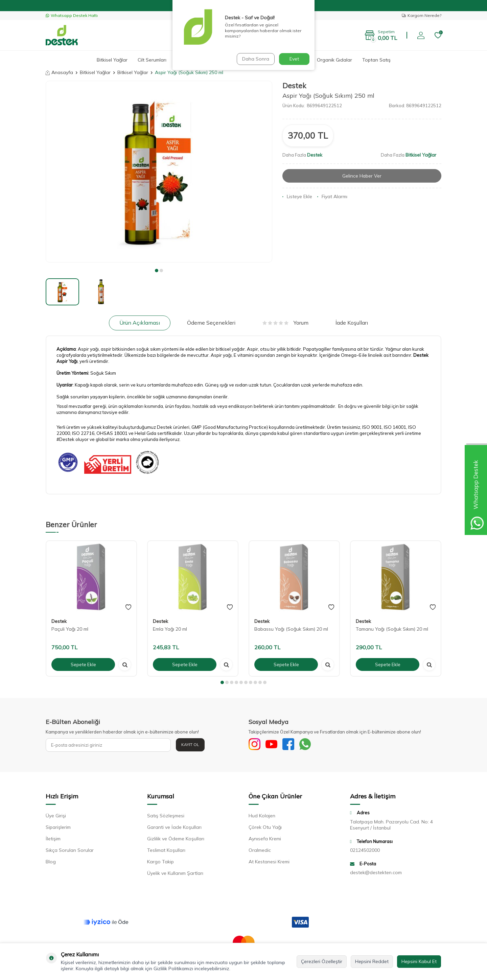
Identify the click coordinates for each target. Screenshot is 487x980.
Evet (294, 59)
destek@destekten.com (376, 874)
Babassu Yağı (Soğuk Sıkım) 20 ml (291, 629)
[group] (159, 171)
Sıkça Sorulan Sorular (70, 852)
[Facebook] (293, 745)
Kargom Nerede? (422, 15)
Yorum (285, 323)
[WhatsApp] (311, 745)
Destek (294, 86)
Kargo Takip (160, 863)
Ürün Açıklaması (140, 323)
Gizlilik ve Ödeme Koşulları (176, 840)
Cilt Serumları (152, 60)
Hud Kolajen (262, 817)
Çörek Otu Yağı (265, 829)
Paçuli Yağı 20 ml (70, 629)
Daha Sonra (255, 59)
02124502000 (365, 851)
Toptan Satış (376, 60)
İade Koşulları (352, 323)
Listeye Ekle (297, 197)
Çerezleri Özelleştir (322, 961)
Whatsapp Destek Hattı (72, 15)
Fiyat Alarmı (332, 197)
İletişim (53, 840)
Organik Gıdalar (334, 60)
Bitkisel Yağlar (112, 60)
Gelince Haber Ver (362, 176)
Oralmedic (260, 852)
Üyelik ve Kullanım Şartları (175, 875)
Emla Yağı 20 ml (170, 629)
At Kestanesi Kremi (269, 863)
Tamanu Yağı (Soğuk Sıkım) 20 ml (392, 629)
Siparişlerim (58, 829)
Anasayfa (59, 72)
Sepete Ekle (83, 664)
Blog (51, 863)
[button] (157, 271)
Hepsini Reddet (372, 961)
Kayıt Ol (190, 744)
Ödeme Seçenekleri (211, 323)
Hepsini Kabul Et (419, 961)
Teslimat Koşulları (166, 852)
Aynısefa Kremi (265, 840)
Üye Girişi (56, 817)
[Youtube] (274, 745)
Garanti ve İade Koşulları (174, 829)
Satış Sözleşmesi (166, 817)
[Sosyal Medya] (255, 745)
